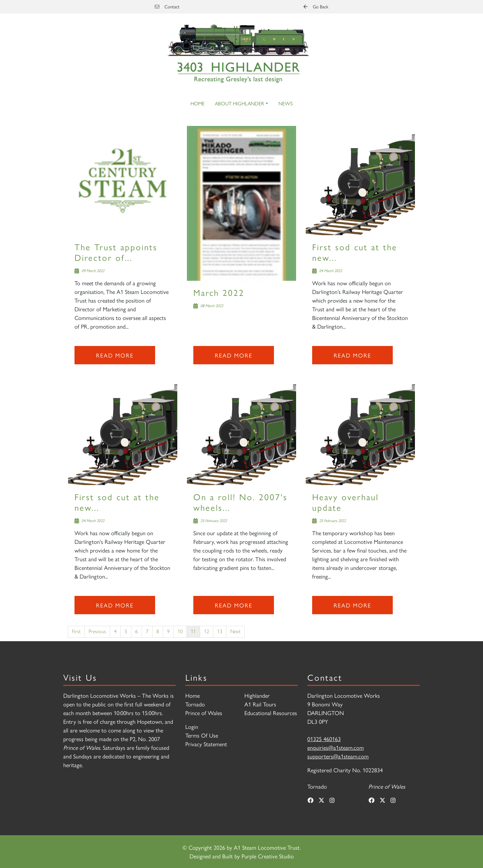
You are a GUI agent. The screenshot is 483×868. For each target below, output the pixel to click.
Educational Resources (271, 713)
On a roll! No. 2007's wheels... (240, 502)
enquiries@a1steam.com (336, 747)
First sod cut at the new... (355, 252)
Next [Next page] (235, 631)
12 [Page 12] (206, 631)
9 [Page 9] (168, 631)
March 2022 (219, 292)
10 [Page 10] (180, 631)
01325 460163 (324, 739)
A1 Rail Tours (260, 704)
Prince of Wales (204, 713)
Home (198, 103)
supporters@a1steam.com (338, 756)
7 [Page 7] (147, 631)
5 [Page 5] (126, 631)
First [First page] (76, 631)
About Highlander (239, 103)
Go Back (316, 6)
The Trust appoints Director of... (116, 252)
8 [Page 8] (158, 631)
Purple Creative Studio (268, 856)
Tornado (195, 704)
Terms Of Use (202, 735)
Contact (167, 6)
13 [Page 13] (220, 631)
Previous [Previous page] (97, 631)
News (285, 103)
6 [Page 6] (136, 631)
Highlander (257, 695)
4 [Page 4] (115, 631)
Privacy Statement (206, 744)
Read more (115, 355)
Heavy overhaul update (345, 502)
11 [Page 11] (193, 631)
